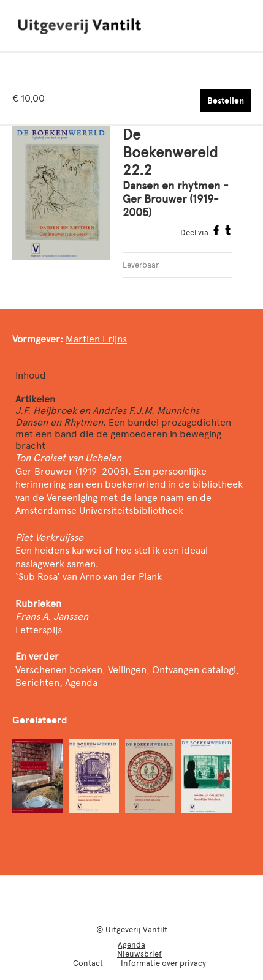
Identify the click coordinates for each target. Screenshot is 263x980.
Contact (88, 963)
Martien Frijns (96, 339)
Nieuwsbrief (139, 954)
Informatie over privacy (163, 963)
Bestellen (226, 101)
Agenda (131, 945)
